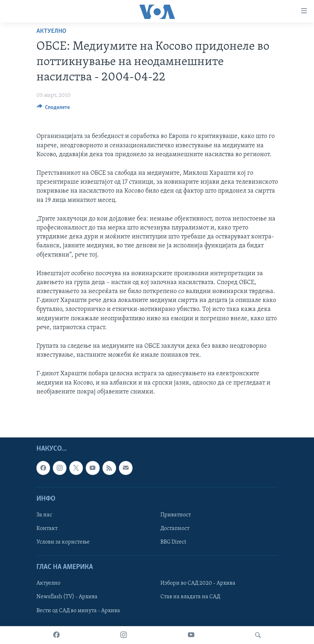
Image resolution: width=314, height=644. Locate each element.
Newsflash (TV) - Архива (67, 597)
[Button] (53, 109)
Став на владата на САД (190, 597)
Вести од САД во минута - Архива (78, 610)
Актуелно (51, 31)
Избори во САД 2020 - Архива (198, 583)
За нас (44, 515)
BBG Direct (173, 542)
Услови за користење (63, 542)
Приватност (176, 515)
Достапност (175, 529)
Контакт (47, 529)
